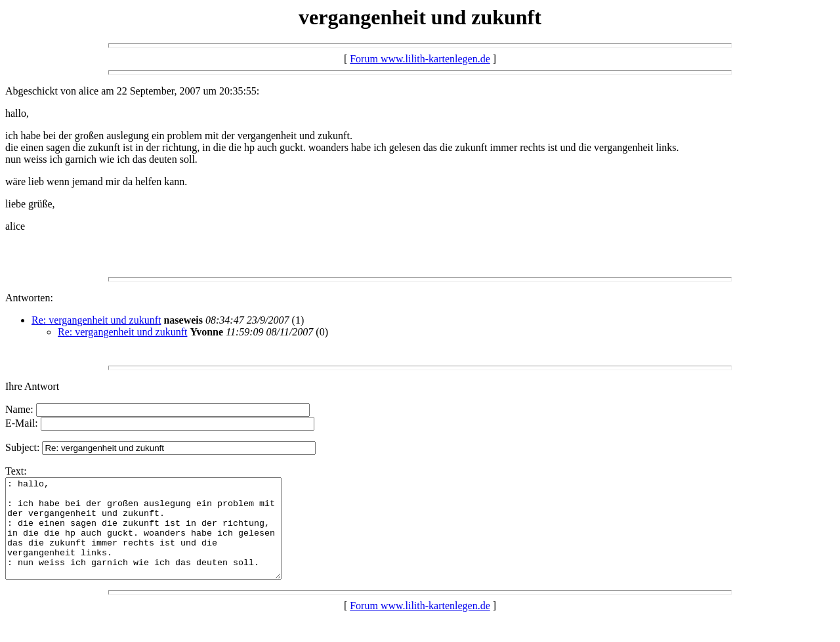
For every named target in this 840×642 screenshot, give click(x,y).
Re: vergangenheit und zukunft (96, 320)
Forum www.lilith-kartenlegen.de (420, 59)
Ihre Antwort (32, 386)
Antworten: (29, 298)
